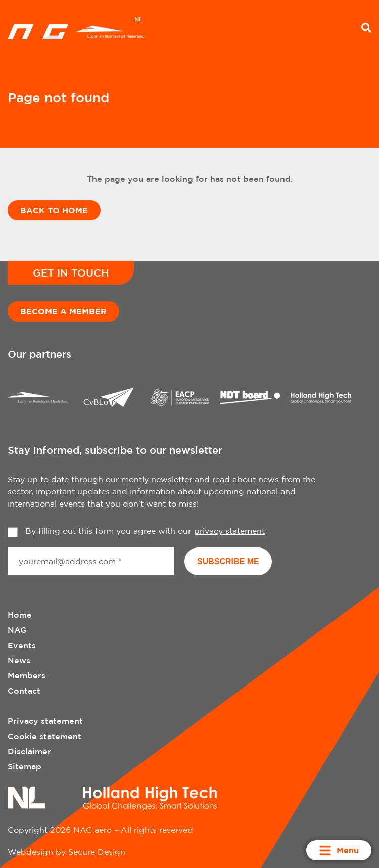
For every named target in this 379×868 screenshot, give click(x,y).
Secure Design (97, 852)
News (19, 660)
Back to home (54, 210)
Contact (24, 691)
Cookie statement (44, 736)
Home (20, 615)
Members (27, 675)
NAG (17, 630)
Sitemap (25, 766)
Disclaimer (29, 751)
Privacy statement (45, 721)
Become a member (63, 311)
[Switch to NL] (138, 20)
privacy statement (229, 531)
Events (22, 645)
